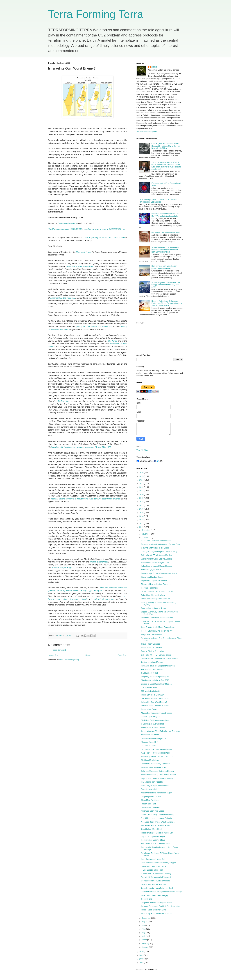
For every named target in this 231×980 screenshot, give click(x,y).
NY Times (113, 341)
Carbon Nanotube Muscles (152, 662)
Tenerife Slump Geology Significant (156, 764)
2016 (142, 509)
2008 (142, 959)
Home (88, 655)
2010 (142, 952)
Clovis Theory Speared (151, 644)
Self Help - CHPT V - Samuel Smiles (156, 655)
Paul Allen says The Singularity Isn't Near (158, 666)
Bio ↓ (75, 223)
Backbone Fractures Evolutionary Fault (157, 618)
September (146, 918)
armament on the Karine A (62, 298)
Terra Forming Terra (96, 14)
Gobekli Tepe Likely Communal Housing (158, 815)
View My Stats (142, 450)
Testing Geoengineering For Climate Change (160, 552)
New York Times (84, 252)
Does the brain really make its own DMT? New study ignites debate (166, 215)
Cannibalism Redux (149, 709)
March (144, 940)
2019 (142, 498)
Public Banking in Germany (152, 695)
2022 (142, 487)
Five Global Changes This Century (155, 599)
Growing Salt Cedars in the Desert (155, 548)
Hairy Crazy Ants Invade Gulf (153, 859)
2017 (142, 505)
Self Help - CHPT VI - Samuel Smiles (156, 555)
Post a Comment (59, 650)
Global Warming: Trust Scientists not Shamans (160, 731)
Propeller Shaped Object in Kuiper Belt (157, 833)
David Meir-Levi (65, 223)
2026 (142, 473)
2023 (142, 483)
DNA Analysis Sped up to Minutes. (155, 786)
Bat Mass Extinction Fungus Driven (156, 562)
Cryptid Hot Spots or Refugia (153, 836)
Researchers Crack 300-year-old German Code (161, 544)
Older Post (122, 655)
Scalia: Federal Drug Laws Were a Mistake (159, 775)
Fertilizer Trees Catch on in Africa (155, 706)
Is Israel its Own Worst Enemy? (154, 702)
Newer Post (54, 655)
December (146, 530)
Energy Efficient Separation (152, 651)
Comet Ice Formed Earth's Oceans (155, 881)
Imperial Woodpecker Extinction (154, 581)
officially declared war (104, 599)
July (144, 925)
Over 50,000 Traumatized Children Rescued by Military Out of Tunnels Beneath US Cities (166, 146)
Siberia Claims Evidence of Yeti (154, 768)
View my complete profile (147, 132)
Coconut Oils (146, 899)
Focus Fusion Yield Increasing (154, 910)
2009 (142, 955)
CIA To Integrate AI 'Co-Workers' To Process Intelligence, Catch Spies (159, 201)
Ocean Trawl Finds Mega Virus (154, 738)
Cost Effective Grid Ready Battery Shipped (159, 863)
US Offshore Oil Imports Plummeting (156, 874)
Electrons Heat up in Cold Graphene (156, 584)
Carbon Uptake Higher (150, 717)
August (145, 922)
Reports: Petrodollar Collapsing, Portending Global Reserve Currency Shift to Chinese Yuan (167, 303)
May (144, 933)
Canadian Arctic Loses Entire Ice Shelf (157, 888)
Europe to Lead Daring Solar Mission (156, 684)
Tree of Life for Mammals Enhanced (156, 877)
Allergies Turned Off (149, 742)
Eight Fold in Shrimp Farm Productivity (157, 778)
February (146, 944)
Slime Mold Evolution (150, 800)
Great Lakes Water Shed (151, 829)
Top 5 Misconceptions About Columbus (157, 818)
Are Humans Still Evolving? (152, 669)
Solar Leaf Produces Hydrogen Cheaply (157, 771)
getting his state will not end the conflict (94, 327)
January (145, 947)
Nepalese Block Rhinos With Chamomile (158, 822)
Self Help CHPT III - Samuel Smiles (156, 826)
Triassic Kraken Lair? (150, 789)
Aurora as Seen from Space (153, 811)
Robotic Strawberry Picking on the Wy (157, 631)
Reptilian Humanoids (150, 588)
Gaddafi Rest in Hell (149, 673)
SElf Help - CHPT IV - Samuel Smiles (157, 749)
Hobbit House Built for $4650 (153, 840)
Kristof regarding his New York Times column (104, 238)
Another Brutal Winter (150, 735)
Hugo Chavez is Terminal (151, 648)
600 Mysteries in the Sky (151, 691)
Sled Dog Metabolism (150, 760)
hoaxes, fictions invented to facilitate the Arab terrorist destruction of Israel (86, 499)
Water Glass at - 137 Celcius (153, 727)
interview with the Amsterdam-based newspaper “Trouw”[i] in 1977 (81, 447)
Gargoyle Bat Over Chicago (153, 724)
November (146, 534)
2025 (142, 476)
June (144, 929)
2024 (142, 480)
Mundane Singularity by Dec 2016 (155, 680)
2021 (142, 491)
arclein (154, 67)
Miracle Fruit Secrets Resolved (154, 885)
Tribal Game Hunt (148, 804)
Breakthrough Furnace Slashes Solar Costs (159, 573)
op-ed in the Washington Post (80, 266)
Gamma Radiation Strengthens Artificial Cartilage (161, 892)
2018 (142, 502)
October (145, 537)
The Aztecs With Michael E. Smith (155, 698)
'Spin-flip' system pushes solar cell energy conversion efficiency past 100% (166, 285)
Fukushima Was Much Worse (153, 595)
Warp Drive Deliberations (151, 635)
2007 (142, 963)
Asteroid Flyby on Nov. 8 (151, 570)
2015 (142, 513)
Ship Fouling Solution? (150, 807)
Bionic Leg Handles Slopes (152, 577)
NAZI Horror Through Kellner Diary (155, 753)
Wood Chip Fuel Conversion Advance (157, 914)
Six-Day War (64, 401)
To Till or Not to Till (149, 746)
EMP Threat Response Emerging (155, 895)
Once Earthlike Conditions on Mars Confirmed (160, 659)
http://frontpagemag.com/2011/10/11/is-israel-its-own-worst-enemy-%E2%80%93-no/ (86, 229)
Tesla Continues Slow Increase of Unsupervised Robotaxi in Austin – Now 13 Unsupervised (166, 250)
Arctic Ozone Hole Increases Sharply (156, 793)
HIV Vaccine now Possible (152, 782)
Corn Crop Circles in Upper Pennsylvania (158, 627)
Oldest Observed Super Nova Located (157, 592)
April (144, 936)
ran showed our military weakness (166, 232)
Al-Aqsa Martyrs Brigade (63, 568)
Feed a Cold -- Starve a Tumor (154, 608)
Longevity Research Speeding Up (155, 677)
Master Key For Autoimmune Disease (157, 713)
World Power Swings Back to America (157, 559)
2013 (142, 520)
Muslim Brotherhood (99, 562)
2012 (142, 524)
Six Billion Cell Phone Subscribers (155, 720)
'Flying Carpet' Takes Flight (152, 870)
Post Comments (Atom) (69, 660)
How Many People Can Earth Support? (157, 756)
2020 (142, 495)
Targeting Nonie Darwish (151, 797)
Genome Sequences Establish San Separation (160, 906)
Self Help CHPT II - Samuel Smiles (155, 844)
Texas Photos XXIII (149, 688)
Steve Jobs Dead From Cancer (154, 866)
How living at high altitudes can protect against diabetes (164, 267)
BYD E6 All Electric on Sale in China (156, 541)
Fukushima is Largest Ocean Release (157, 566)
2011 (142, 527)
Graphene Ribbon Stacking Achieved (156, 903)
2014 (142, 516)
